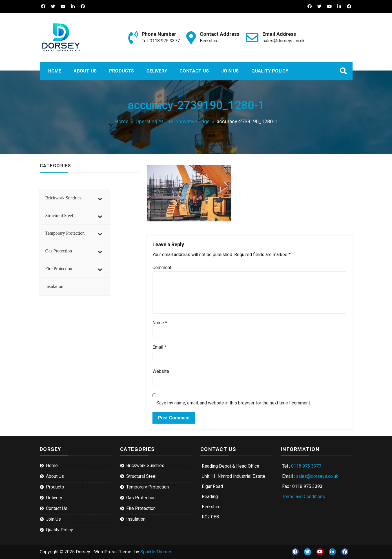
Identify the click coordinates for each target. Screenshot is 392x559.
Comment (162, 268)
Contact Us (194, 71)
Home (55, 71)
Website (161, 371)
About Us (85, 71)
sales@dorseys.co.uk (284, 41)
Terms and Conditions (304, 497)
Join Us (230, 71)
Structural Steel (141, 476)
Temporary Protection (148, 487)
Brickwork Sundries (145, 466)
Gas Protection (141, 498)
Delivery (157, 71)
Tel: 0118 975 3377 (161, 41)
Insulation (136, 519)
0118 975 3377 (306, 466)
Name (160, 323)
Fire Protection (141, 508)
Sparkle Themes (156, 552)
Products (122, 71)
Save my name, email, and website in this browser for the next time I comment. (234, 403)
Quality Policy (270, 71)
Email (159, 347)
